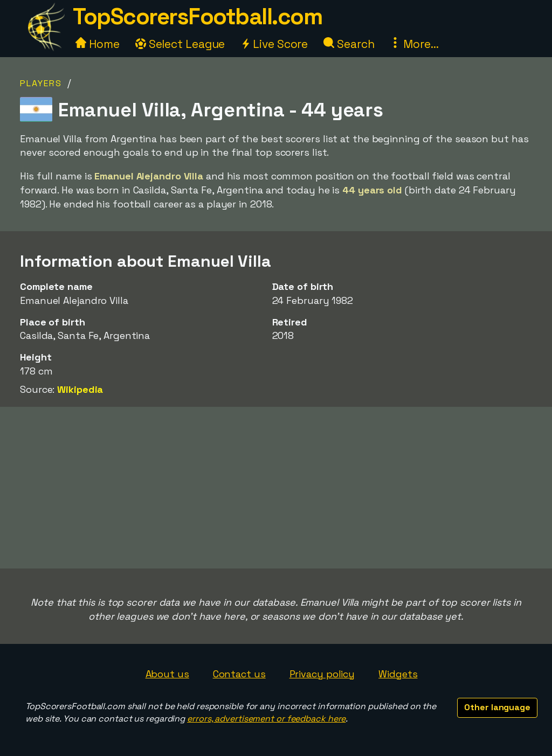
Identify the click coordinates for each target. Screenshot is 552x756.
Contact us (239, 674)
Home (98, 44)
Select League (180, 44)
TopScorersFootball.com (197, 16)
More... (414, 44)
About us (167, 674)
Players (41, 83)
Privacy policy (322, 674)
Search (349, 44)
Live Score (274, 44)
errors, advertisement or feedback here (266, 719)
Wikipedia (80, 389)
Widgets (398, 674)
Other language (497, 707)
